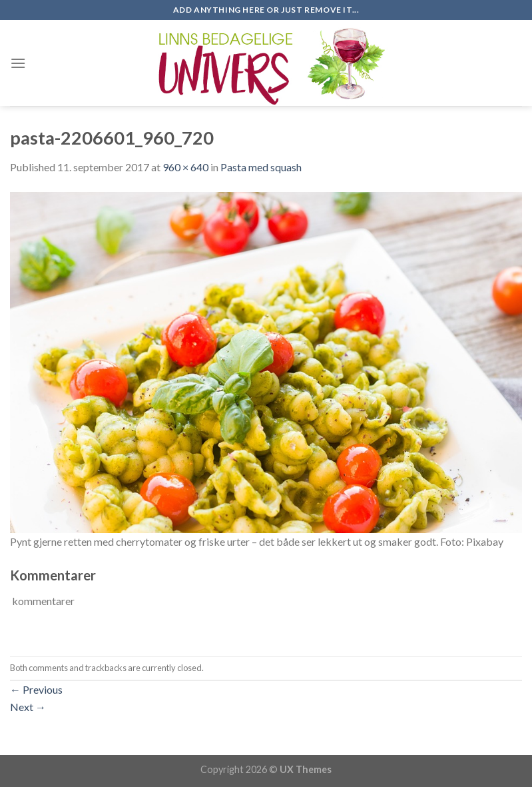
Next (28, 707)
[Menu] (18, 63)
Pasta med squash (261, 167)
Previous (36, 689)
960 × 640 (185, 167)
